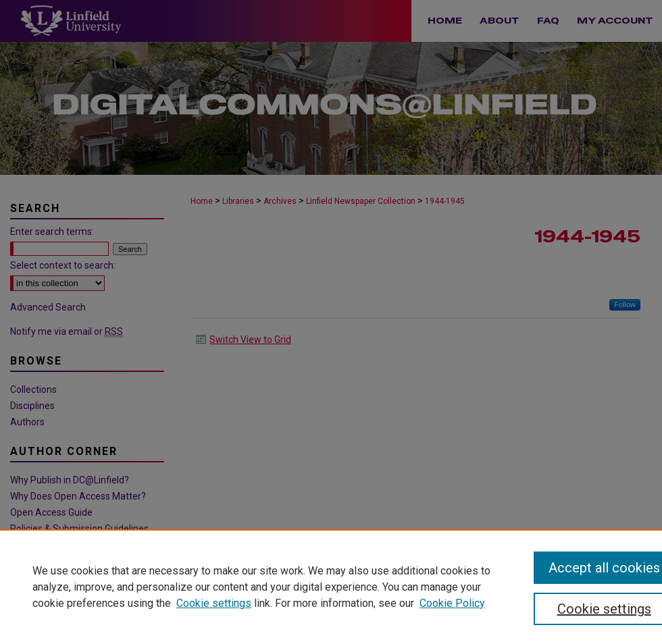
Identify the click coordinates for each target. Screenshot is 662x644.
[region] (331, 587)
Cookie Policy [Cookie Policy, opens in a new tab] (452, 603)
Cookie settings (214, 603)
